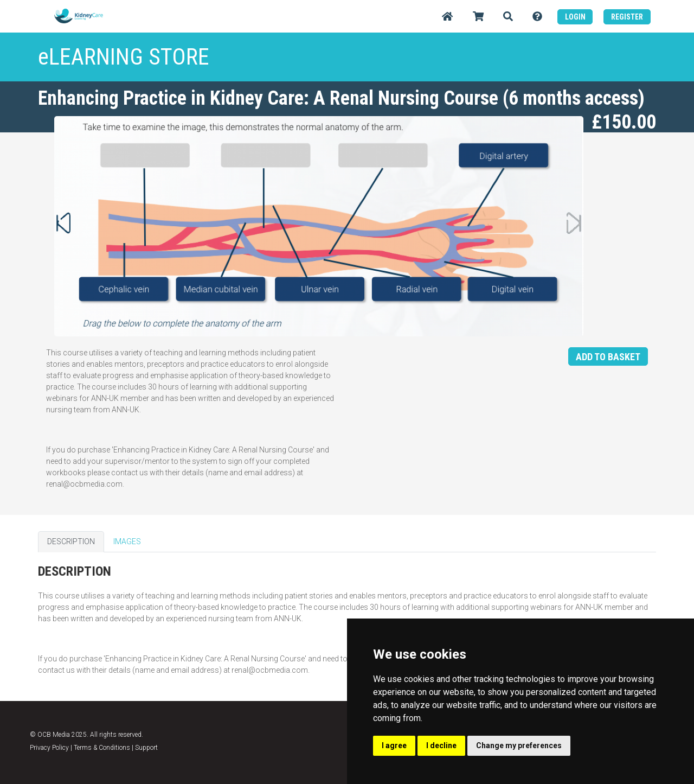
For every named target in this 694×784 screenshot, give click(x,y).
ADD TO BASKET (608, 357)
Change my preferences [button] (519, 745)
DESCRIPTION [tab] (71, 541)
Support (146, 748)
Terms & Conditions (102, 748)
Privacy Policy (49, 748)
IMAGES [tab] (127, 541)
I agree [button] (394, 745)
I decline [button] (441, 745)
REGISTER (627, 17)
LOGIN (575, 17)
